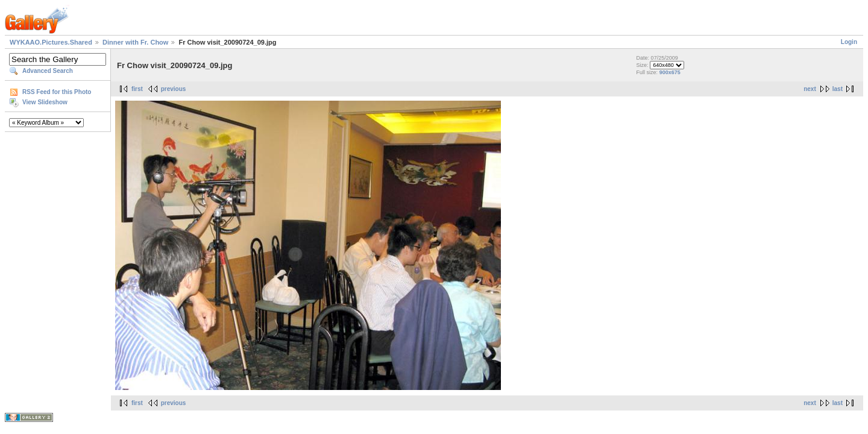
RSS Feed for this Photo (57, 92)
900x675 (670, 72)
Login (849, 42)
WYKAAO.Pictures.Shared (51, 42)
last (838, 89)
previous (174, 89)
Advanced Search (48, 71)
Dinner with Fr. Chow (135, 42)
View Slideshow (45, 102)
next (810, 89)
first (137, 89)
